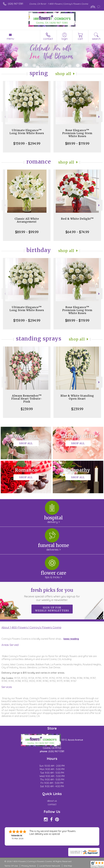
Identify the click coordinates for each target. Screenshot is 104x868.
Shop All (63, 74)
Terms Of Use (11, 866)
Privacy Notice (29, 866)
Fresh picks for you (52, 594)
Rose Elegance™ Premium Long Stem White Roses (77, 133)
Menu (10, 39)
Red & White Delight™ (77, 219)
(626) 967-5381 (16, 4)
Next (99, 117)
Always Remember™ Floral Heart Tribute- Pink (27, 399)
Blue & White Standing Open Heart (77, 397)
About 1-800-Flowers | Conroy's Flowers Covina (31, 627)
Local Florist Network (50, 866)
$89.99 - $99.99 (27, 232)
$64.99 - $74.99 (77, 232)
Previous (5, 117)
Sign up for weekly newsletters (52, 609)
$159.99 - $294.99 (27, 143)
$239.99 (27, 409)
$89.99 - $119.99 (77, 143)
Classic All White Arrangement (27, 220)
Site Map (68, 866)
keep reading (71, 639)
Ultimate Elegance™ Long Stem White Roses (27, 132)
